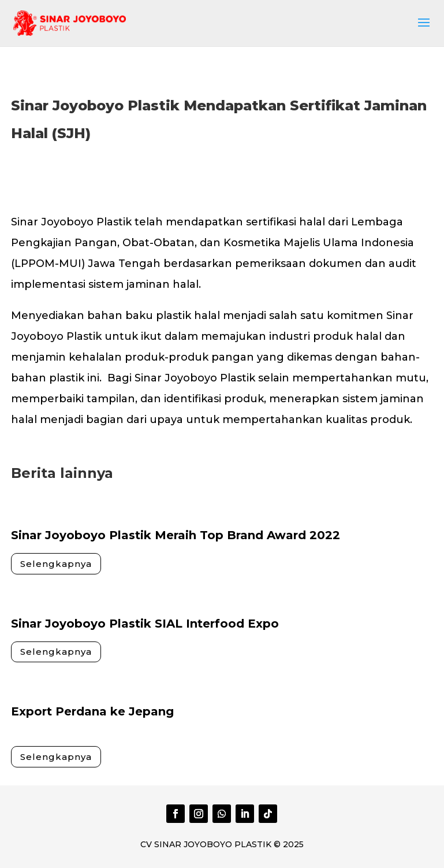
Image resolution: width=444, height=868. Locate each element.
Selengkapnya (56, 564)
